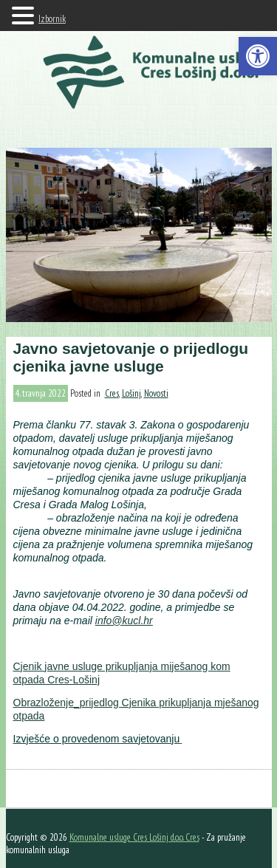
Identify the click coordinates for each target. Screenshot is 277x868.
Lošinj (131, 393)
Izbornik (52, 19)
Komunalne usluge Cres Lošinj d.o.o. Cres (134, 837)
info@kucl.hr (124, 621)
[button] (258, 56)
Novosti (156, 393)
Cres (112, 393)
